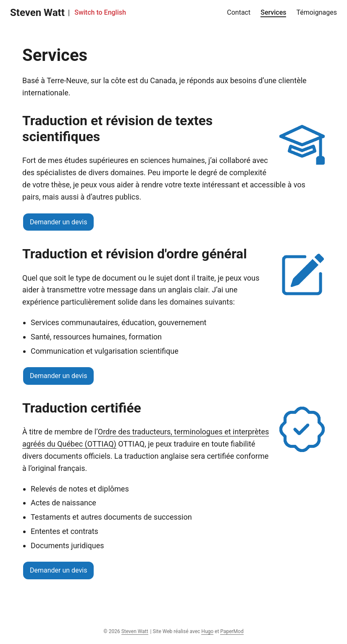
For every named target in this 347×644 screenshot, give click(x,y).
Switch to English (100, 12)
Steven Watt (37, 13)
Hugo (207, 631)
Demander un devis (58, 222)
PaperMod (232, 631)
